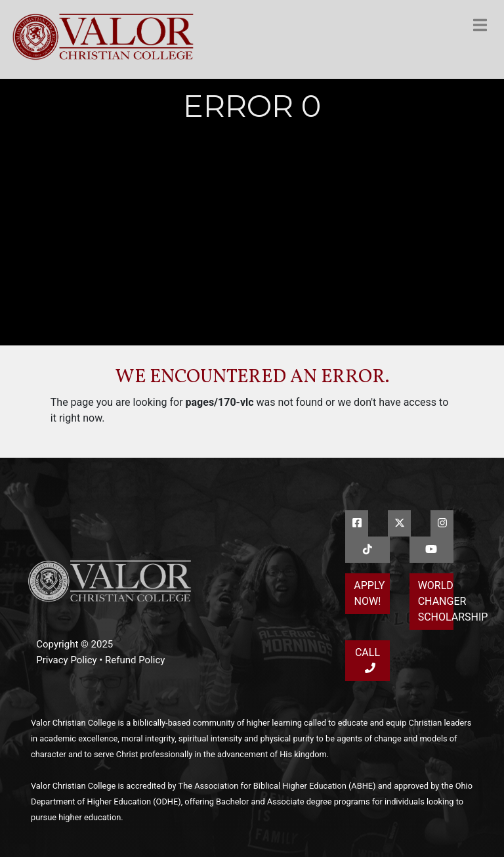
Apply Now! (369, 593)
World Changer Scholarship (436, 601)
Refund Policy (135, 660)
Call (367, 660)
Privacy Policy (66, 660)
